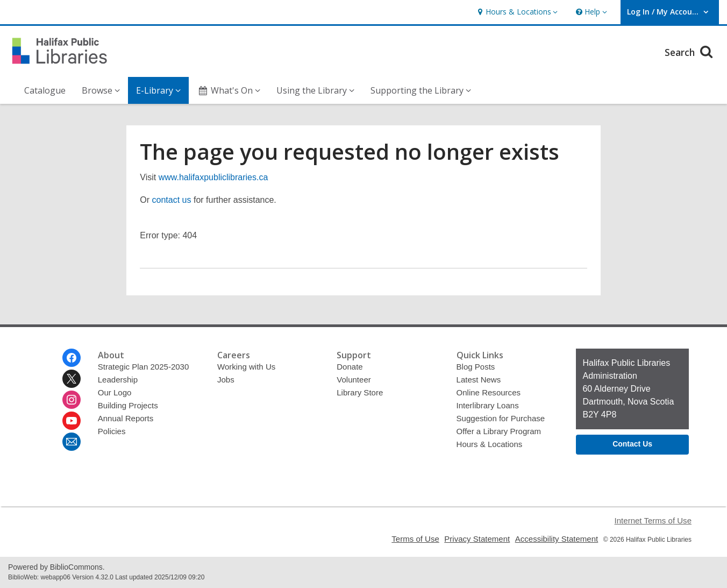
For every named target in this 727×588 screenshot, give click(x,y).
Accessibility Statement (557, 539)
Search (690, 51)
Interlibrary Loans (488, 405)
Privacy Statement (477, 539)
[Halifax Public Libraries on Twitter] (72, 379)
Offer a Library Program (499, 431)
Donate (350, 367)
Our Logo (115, 392)
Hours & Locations (490, 444)
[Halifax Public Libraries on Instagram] (72, 400)
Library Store (360, 392)
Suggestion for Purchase (501, 418)
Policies (112, 431)
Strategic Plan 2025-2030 (144, 367)
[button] (516, 12)
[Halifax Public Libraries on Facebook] (72, 358)
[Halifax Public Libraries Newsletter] (72, 442)
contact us (172, 200)
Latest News (479, 380)
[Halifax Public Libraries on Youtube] (72, 421)
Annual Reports (126, 418)
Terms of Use (415, 539)
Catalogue (45, 90)
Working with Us (246, 367)
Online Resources (489, 392)
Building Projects (128, 405)
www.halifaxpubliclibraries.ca (213, 177)
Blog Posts (476, 367)
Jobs (226, 380)
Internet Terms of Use (653, 520)
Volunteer (354, 380)
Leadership (118, 380)
